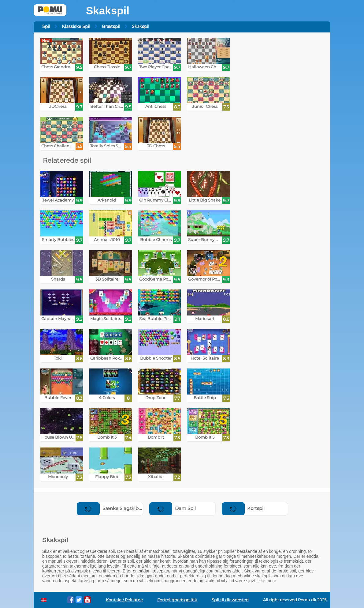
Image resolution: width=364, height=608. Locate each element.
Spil (46, 26)
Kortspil (243, 508)
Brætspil (111, 26)
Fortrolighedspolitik (177, 600)
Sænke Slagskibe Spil (114, 508)
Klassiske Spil (76, 26)
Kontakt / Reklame (124, 600)
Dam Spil (173, 508)
